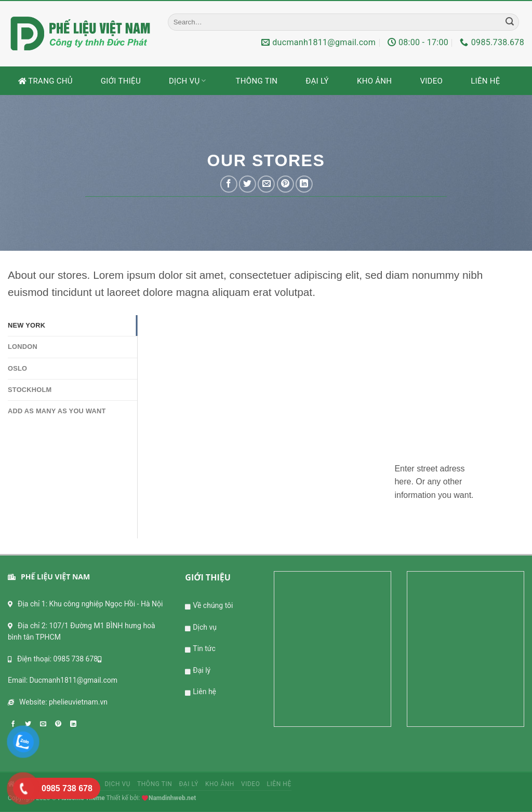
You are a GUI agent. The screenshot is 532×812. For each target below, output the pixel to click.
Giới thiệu (121, 81)
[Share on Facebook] (229, 184)
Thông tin (257, 81)
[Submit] (510, 22)
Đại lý (317, 81)
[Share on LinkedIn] (304, 184)
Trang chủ (45, 81)
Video (431, 81)
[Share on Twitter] (248, 184)
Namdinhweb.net (172, 798)
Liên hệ (485, 81)
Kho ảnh (374, 81)
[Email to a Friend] (266, 184)
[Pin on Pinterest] (285, 184)
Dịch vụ (188, 81)
